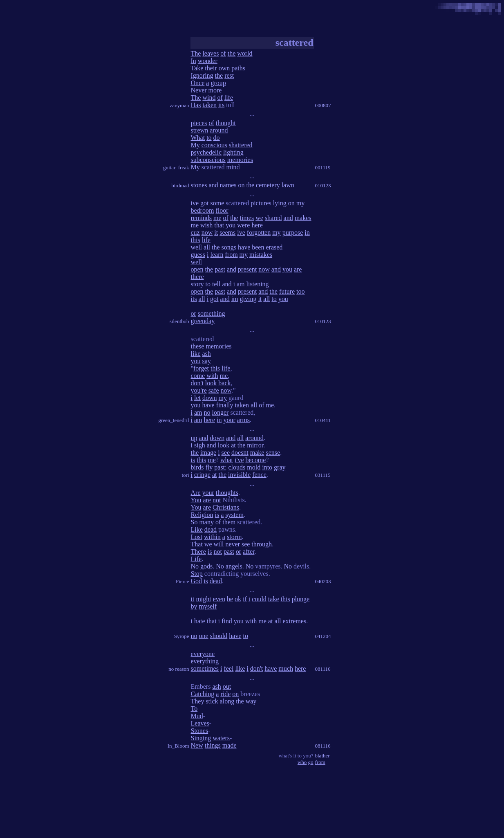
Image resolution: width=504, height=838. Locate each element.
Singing (201, 738)
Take (197, 68)
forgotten (259, 233)
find (227, 621)
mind (233, 167)
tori (185, 475)
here (257, 225)
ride (225, 694)
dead (211, 529)
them (229, 522)
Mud (197, 716)
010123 (323, 185)
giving (248, 299)
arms (243, 420)
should (219, 636)
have (244, 247)
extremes (294, 621)
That (197, 544)
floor (222, 210)
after (249, 552)
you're (199, 390)
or (194, 313)
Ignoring (202, 75)
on (241, 185)
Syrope (182, 636)
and (214, 185)
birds (197, 467)
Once (198, 83)
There (198, 552)
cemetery (268, 185)
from (232, 255)
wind (209, 98)
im (235, 299)
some (217, 203)
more (215, 90)
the (232, 53)
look (211, 383)
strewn (200, 130)
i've (239, 460)
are (298, 269)
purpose (293, 233)
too (300, 291)
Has (196, 105)
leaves (211, 53)
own (224, 68)
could (259, 599)
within (212, 537)
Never (199, 90)
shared (273, 218)
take (274, 599)
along (227, 701)
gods (206, 566)
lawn (288, 185)
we (259, 218)
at (233, 445)
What (198, 138)
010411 (323, 420)
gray (280, 467)
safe (214, 390)
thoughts (227, 493)
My (195, 145)
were (243, 225)
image (208, 453)
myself (208, 606)
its (221, 105)
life (229, 98)
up (194, 438)
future (287, 291)
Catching (203, 694)
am (241, 284)
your (229, 420)
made (230, 745)
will (218, 544)
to (209, 138)
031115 (323, 475)
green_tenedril (174, 420)
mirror (255, 445)
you (231, 225)
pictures (261, 203)
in (307, 233)
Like (197, 529)
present (247, 269)
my (300, 203)
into (267, 467)
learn (217, 255)
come (198, 376)
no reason (179, 669)
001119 (323, 167)
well (197, 247)
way (251, 701)
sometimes (205, 668)
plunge (301, 599)
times (247, 218)
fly (209, 467)
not (217, 500)
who (302, 762)
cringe (202, 475)
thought (226, 123)
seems (227, 233)
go (311, 762)
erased (274, 247)
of (223, 53)
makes (303, 218)
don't (197, 383)
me (217, 218)
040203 (323, 581)
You (196, 500)
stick (212, 701)
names (228, 185)
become (256, 460)
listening (258, 284)
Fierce (182, 581)
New (197, 745)
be (230, 599)
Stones (200, 731)
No (195, 566)
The (196, 53)
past (220, 269)
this (196, 240)
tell (216, 284)
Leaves (200, 723)
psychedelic (206, 152)
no (207, 412)
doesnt (240, 453)
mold (254, 467)
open (197, 269)
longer (221, 412)
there (197, 277)
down (210, 398)
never (233, 544)
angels (234, 566)
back (224, 383)
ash (207, 354)
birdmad (180, 185)
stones (199, 185)
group (218, 83)
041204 (323, 636)
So (194, 522)
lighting (233, 152)
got (204, 203)
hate (200, 621)
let (197, 398)
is (193, 460)
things (213, 745)
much (286, 668)
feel (228, 668)
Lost (197, 537)
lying (280, 203)
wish (206, 225)
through (262, 544)
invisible (239, 475)
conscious (214, 145)
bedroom (203, 210)
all (207, 247)
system (234, 515)
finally (225, 405)
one (204, 636)
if (245, 599)
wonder (208, 61)
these (198, 346)
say (207, 361)
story (197, 284)
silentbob (179, 321)
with (212, 376)
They (198, 701)
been (258, 247)
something (212, 313)
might (203, 599)
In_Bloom (178, 746)
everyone (203, 654)
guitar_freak (176, 167)
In (194, 61)
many (206, 522)
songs (229, 247)
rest (229, 75)
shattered (241, 145)
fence (259, 475)
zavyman (180, 105)
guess (198, 255)
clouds (237, 467)
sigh (200, 445)
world (245, 53)
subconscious (208, 160)
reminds (202, 218)
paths (238, 68)
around (219, 130)
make (257, 453)
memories (240, 160)
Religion (202, 515)
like (196, 354)
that (219, 225)
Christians (226, 507)
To (194, 709)
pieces (199, 123)
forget (201, 368)
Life (196, 559)
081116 (323, 669)
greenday (203, 321)
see (226, 453)
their (211, 68)
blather (323, 756)
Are (196, 493)
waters (221, 738)
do (217, 138)
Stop (197, 574)
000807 (323, 105)
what (227, 460)
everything (205, 661)
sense (273, 453)
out (227, 686)
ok (238, 599)
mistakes (261, 255)
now (207, 233)
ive (195, 203)
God (197, 581)
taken (209, 105)
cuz (195, 233)
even (219, 599)
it (216, 233)
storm (234, 537)
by (194, 606)
